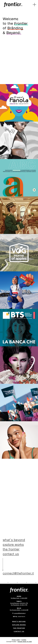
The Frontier (19, 628)
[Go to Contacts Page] (19, 59)
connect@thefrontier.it (18, 573)
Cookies (24, 640)
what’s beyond (14, 540)
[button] (34, 5)
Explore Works (19, 625)
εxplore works (13, 545)
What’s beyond (19, 621)
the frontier (11, 550)
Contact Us (19, 631)
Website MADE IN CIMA (25, 641)
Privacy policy (16, 640)
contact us (11, 554)
